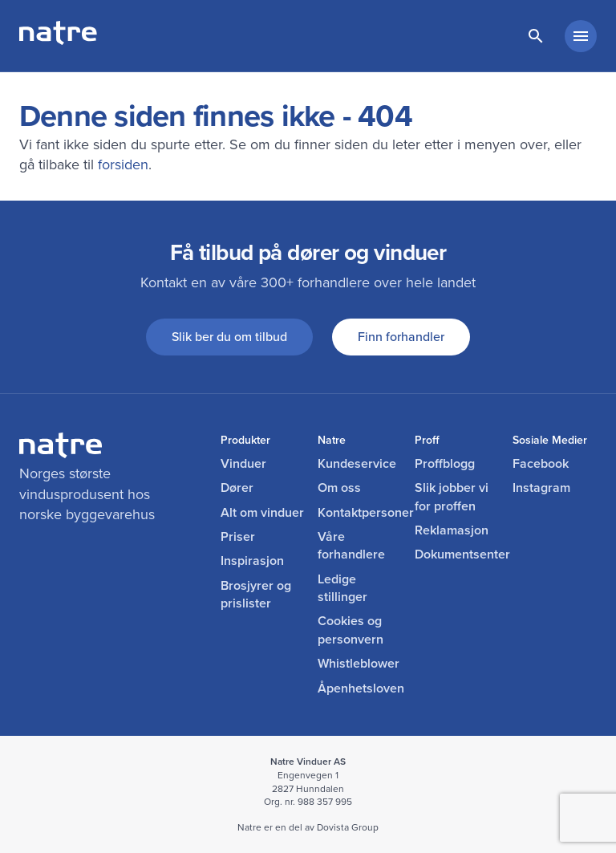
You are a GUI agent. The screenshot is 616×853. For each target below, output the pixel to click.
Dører (237, 488)
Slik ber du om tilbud (229, 337)
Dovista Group (348, 827)
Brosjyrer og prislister (256, 595)
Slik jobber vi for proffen (452, 497)
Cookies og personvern (351, 630)
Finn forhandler (401, 337)
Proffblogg (445, 464)
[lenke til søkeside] (536, 36)
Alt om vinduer (262, 513)
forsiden (123, 165)
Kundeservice (357, 464)
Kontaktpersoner (360, 513)
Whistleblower (359, 664)
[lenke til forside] (58, 40)
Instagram (541, 488)
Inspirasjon (252, 561)
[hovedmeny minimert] (581, 36)
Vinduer (243, 464)
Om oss (339, 488)
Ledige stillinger (342, 588)
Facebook (541, 464)
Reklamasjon (452, 530)
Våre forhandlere (351, 546)
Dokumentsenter (457, 554)
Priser (238, 537)
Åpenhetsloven (360, 688)
